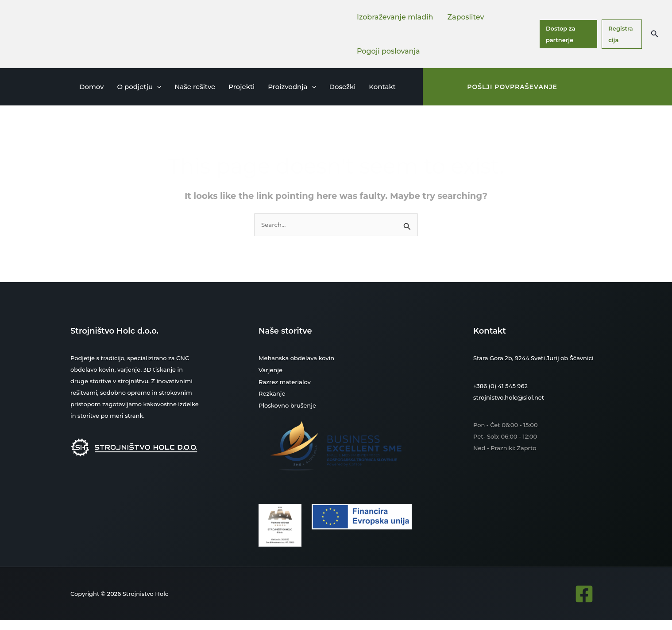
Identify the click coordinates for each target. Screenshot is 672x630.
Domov (91, 87)
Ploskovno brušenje (287, 404)
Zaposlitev (465, 17)
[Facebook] (584, 592)
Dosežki (343, 87)
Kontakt (382, 87)
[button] (655, 34)
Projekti (241, 87)
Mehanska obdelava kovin (296, 358)
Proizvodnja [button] (292, 87)
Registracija (620, 34)
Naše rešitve (195, 87)
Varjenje (270, 369)
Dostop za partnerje (561, 34)
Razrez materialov (285, 381)
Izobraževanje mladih (395, 17)
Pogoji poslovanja (388, 51)
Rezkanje (272, 393)
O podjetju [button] (139, 87)
